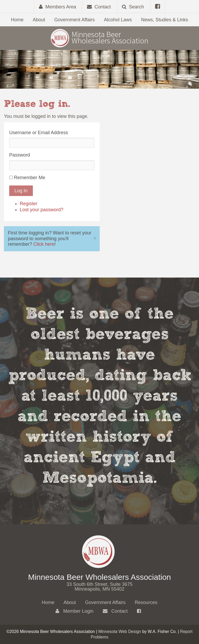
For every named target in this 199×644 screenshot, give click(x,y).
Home (17, 20)
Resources (146, 602)
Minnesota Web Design (120, 632)
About (39, 20)
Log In (21, 191)
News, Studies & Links (164, 20)
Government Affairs (75, 20)
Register (29, 204)
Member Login (74, 611)
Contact (115, 611)
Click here (44, 244)
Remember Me (30, 178)
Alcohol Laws (118, 20)
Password (20, 155)
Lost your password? (42, 210)
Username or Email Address (39, 133)
